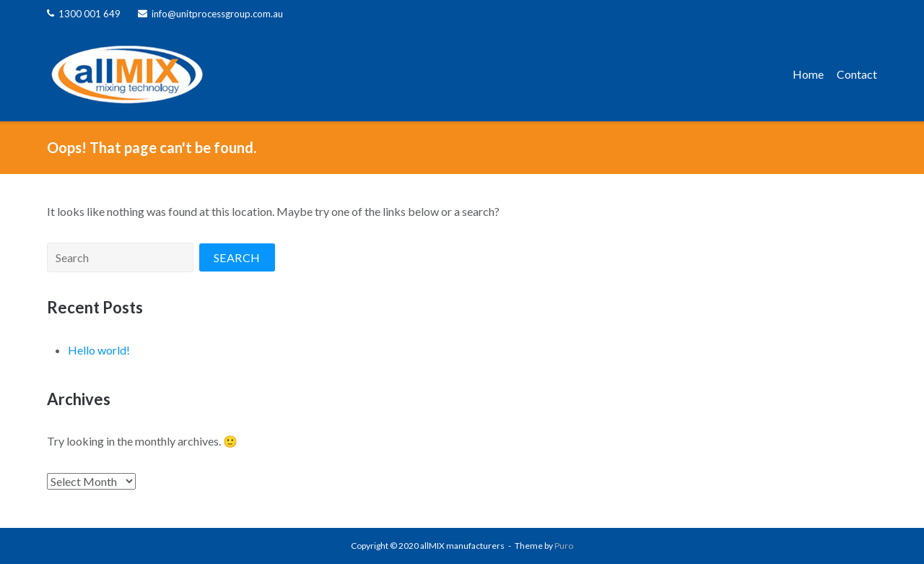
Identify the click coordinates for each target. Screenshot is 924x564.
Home (808, 74)
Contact (857, 74)
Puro (564, 546)
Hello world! (99, 350)
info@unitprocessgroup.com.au (217, 14)
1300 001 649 (90, 14)
